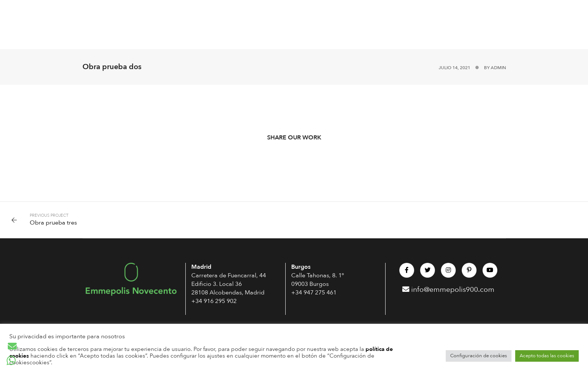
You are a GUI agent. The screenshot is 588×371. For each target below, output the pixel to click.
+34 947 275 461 (314, 293)
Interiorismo (302, 12)
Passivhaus (139, 12)
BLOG (516, 12)
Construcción (246, 12)
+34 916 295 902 (214, 301)
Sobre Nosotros (470, 12)
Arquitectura (190, 12)
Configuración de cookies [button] (479, 356)
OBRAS (422, 12)
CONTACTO (138, 37)
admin (498, 68)
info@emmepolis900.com (448, 290)
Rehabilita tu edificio (366, 12)
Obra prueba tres (53, 223)
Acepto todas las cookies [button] (547, 356)
